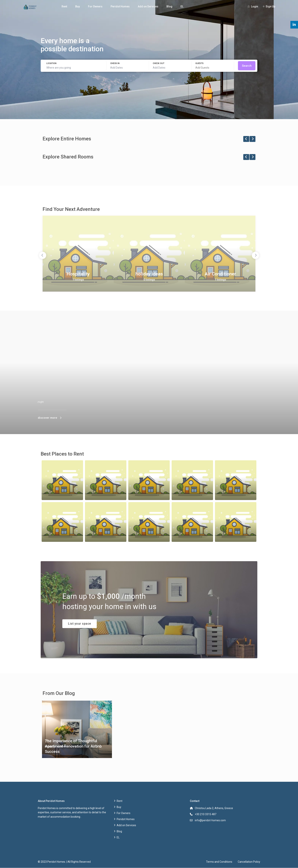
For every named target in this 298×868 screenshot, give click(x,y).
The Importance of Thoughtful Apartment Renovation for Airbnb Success (73, 746)
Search (247, 66)
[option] (78, 254)
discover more (48, 418)
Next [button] (255, 255)
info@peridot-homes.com (210, 820)
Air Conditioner (220, 274)
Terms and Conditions (219, 862)
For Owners (95, 6)
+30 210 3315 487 (206, 814)
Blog (169, 6)
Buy (78, 6)
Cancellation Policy (249, 862)
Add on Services (148, 6)
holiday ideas (149, 274)
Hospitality (78, 274)
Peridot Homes (120, 6)
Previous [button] (43, 255)
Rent (64, 6)
